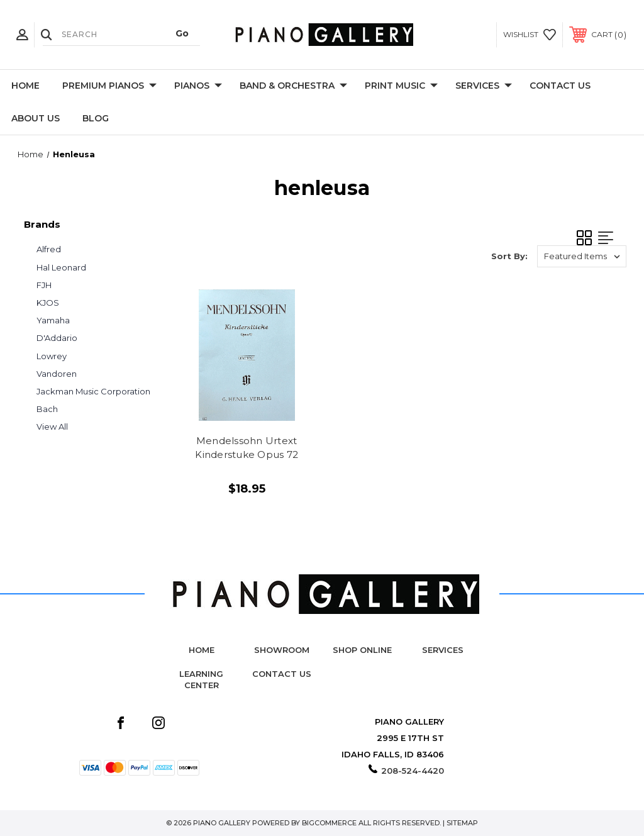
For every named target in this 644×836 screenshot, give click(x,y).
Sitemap (462, 823)
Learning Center (201, 679)
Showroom (282, 650)
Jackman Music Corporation (93, 391)
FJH (44, 285)
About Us (36, 118)
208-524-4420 (413, 771)
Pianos (198, 86)
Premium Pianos (109, 86)
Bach (47, 409)
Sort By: (509, 256)
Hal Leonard (61, 267)
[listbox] (582, 256)
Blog (96, 118)
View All (52, 426)
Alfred (49, 249)
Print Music (401, 86)
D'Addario (57, 338)
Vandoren (57, 374)
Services (484, 86)
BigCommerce (329, 823)
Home (25, 86)
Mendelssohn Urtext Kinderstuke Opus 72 (247, 448)
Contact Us (560, 86)
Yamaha (53, 320)
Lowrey (52, 356)
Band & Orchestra (293, 86)
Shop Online (362, 650)
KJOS (48, 303)
